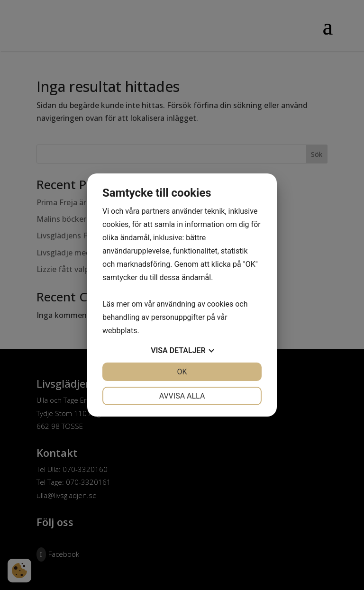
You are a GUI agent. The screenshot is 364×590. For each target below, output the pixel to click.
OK (182, 372)
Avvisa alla (182, 396)
